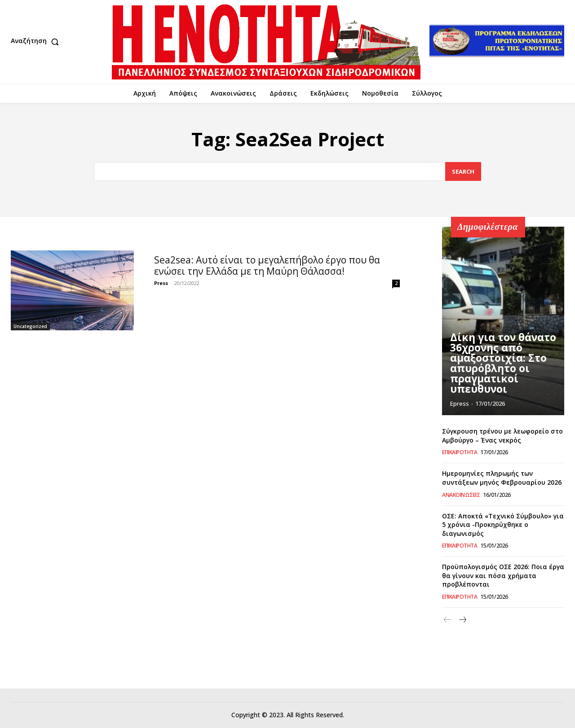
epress (460, 403)
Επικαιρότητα (460, 452)
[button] (37, 42)
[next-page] (462, 620)
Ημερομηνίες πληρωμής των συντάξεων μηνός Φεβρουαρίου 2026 (502, 478)
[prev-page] (448, 620)
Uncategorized (30, 326)
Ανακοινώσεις (461, 495)
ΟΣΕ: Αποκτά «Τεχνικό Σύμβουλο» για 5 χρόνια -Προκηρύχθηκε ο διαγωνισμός (503, 525)
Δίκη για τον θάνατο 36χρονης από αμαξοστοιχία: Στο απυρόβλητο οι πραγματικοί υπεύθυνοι (498, 367)
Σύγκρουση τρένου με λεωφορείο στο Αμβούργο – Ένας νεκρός (502, 436)
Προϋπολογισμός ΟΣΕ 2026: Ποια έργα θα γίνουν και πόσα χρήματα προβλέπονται (503, 575)
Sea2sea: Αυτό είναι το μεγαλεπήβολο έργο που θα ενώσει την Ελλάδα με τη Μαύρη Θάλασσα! (267, 265)
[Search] (463, 172)
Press (161, 283)
